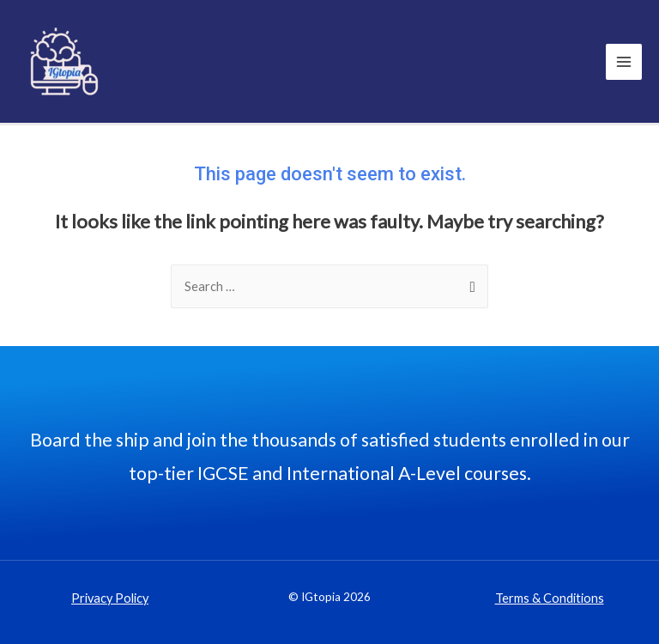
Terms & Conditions (550, 598)
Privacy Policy (110, 598)
